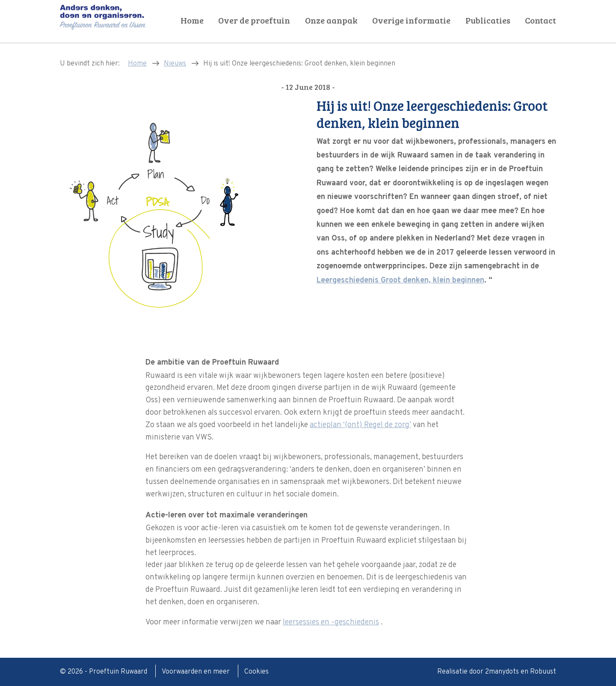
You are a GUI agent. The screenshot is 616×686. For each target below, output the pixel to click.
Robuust (543, 672)
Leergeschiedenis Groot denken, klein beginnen (400, 281)
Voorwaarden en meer (197, 672)
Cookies (256, 672)
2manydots (502, 672)
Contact (540, 20)
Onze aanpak (331, 20)
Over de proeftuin (254, 20)
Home (192, 20)
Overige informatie (411, 20)
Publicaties (488, 20)
